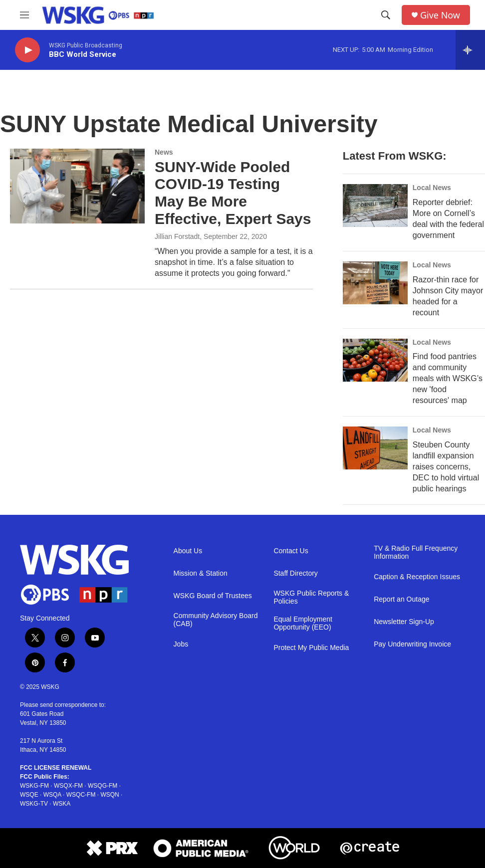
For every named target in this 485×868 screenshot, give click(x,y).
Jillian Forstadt (177, 236)
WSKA (62, 804)
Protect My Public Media (311, 648)
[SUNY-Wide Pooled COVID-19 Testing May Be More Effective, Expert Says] (77, 186)
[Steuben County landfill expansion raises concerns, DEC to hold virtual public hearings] (375, 448)
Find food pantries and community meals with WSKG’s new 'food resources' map (448, 378)
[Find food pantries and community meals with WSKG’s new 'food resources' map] (375, 360)
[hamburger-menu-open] (24, 15)
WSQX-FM (68, 786)
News (164, 152)
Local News (432, 188)
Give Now (440, 15)
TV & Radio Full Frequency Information (416, 552)
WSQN (110, 795)
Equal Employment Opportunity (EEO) (303, 623)
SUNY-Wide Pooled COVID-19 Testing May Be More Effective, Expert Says (233, 193)
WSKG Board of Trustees (213, 596)
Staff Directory (295, 573)
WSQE (29, 795)
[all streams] (470, 50)
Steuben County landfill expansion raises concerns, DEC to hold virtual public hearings (446, 467)
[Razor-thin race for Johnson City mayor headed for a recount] (375, 283)
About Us (188, 551)
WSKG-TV (34, 804)
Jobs (181, 644)
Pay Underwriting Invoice (412, 644)
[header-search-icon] (386, 15)
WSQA (52, 795)
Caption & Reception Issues (417, 577)
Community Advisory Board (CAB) (216, 620)
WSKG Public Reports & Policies (311, 597)
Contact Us (291, 551)
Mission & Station (201, 573)
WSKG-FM (34, 786)
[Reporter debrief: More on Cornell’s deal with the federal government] (375, 206)
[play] (27, 50)
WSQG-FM (103, 786)
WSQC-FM (81, 795)
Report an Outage (401, 599)
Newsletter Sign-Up (404, 622)
